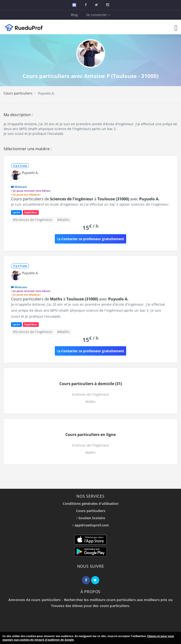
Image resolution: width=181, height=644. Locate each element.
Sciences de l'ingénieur (90, 394)
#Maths (63, 220)
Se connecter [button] (98, 15)
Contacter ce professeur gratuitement (90, 239)
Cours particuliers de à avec (85, 199)
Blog (74, 15)
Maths (91, 402)
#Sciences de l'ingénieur (33, 220)
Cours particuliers (18, 93)
